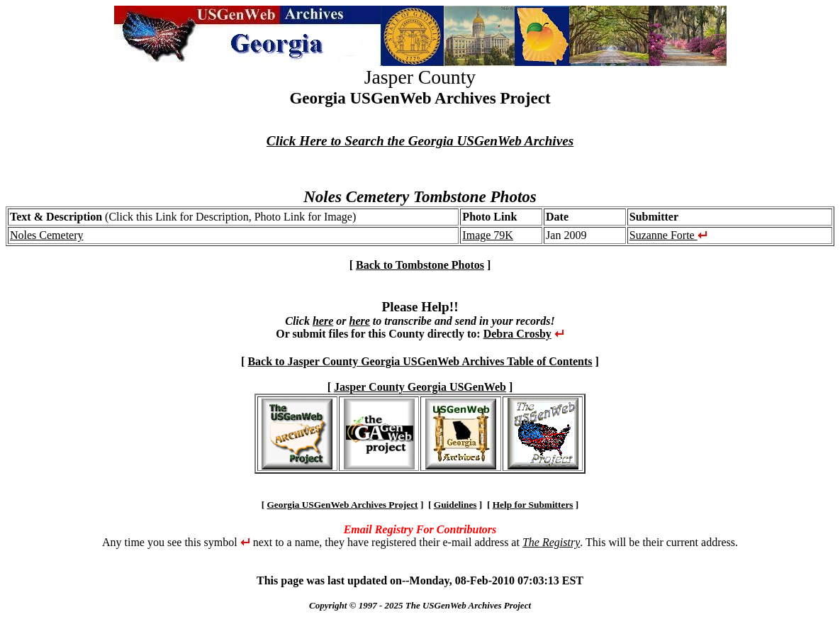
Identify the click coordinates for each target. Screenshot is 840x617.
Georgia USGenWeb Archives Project (342, 505)
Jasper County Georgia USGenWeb (420, 387)
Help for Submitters (533, 505)
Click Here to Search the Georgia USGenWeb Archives (420, 141)
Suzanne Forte (668, 235)
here (323, 321)
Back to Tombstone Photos (420, 265)
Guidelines (455, 505)
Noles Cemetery (47, 235)
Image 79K (488, 235)
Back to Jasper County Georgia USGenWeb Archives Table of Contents (420, 361)
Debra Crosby (517, 334)
